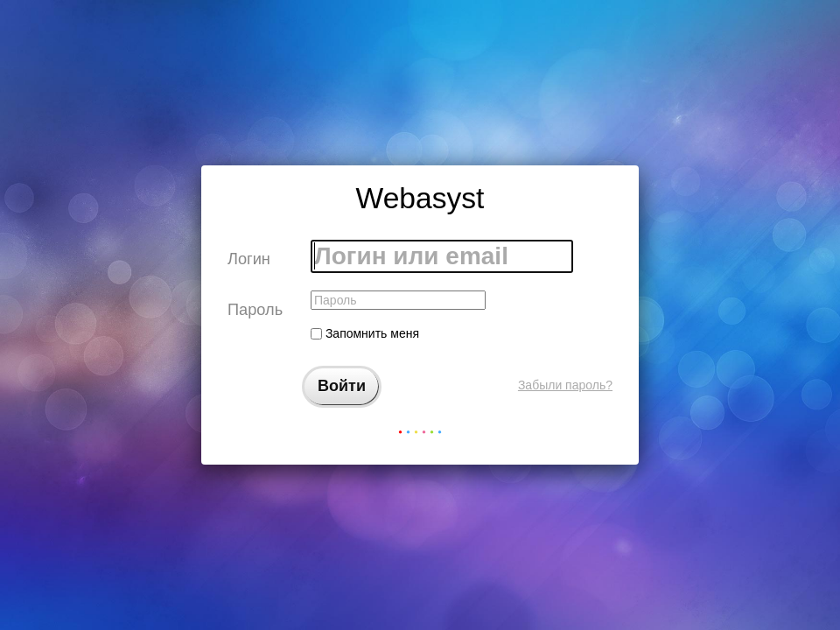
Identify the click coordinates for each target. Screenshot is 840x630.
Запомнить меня (365, 333)
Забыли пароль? (565, 385)
